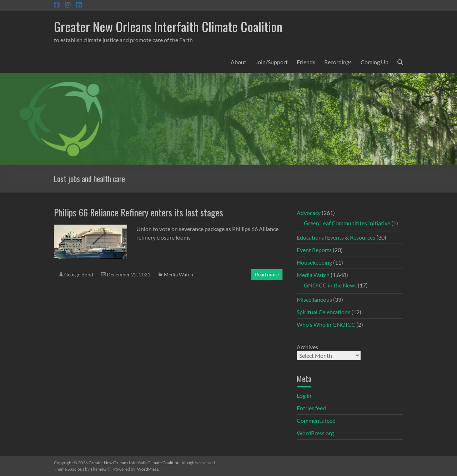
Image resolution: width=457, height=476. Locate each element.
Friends (306, 62)
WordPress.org (315, 433)
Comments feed (316, 420)
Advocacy (309, 213)
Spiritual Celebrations (323, 312)
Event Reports (314, 250)
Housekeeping (314, 262)
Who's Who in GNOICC (326, 324)
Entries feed (311, 408)
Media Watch (179, 274)
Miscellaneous (314, 299)
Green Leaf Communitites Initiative (347, 223)
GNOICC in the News (330, 285)
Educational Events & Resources (336, 237)
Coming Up (375, 62)
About (238, 62)
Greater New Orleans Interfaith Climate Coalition (168, 26)
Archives (307, 347)
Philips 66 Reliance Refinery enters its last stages (139, 212)
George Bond (79, 274)
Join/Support (272, 62)
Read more (267, 274)
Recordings (338, 62)
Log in (304, 395)
